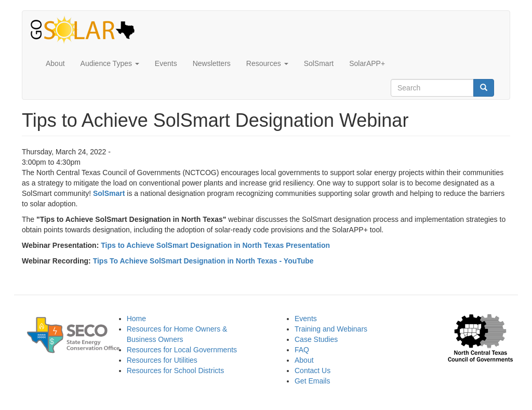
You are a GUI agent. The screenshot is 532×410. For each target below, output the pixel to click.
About (55, 63)
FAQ (302, 350)
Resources (267, 63)
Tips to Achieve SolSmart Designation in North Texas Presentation (215, 245)
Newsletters (212, 63)
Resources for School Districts (176, 371)
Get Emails (312, 381)
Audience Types (110, 63)
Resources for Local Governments (182, 350)
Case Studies (316, 339)
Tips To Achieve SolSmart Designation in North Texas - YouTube (203, 261)
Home (136, 319)
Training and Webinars (331, 329)
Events (166, 63)
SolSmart (319, 63)
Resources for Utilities (162, 360)
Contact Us (312, 371)
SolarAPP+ (367, 63)
